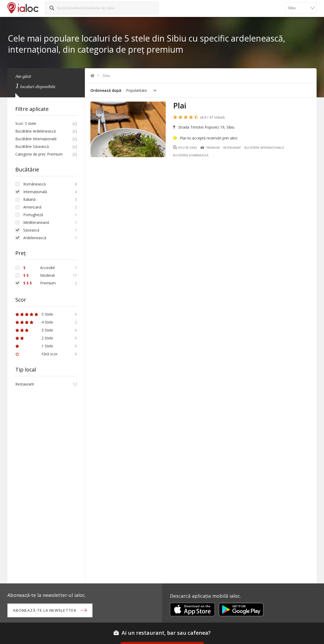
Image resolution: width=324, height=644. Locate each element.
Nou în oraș (185, 148)
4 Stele (34, 322)
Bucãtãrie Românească (191, 155)
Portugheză (33, 215)
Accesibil (39, 268)
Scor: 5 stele (26, 123)
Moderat (39, 275)
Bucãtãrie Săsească (32, 146)
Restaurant (232, 148)
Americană (32, 207)
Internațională (35, 192)
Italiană (29, 199)
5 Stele (34, 314)
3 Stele (34, 330)
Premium (210, 148)
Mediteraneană (36, 222)
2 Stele (34, 338)
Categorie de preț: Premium (39, 154)
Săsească (31, 230)
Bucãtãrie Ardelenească (36, 131)
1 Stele (34, 346)
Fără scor (36, 354)
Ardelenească (35, 238)
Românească (34, 184)
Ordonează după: (106, 90)
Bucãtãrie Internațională (264, 148)
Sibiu (106, 76)
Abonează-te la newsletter (45, 610)
